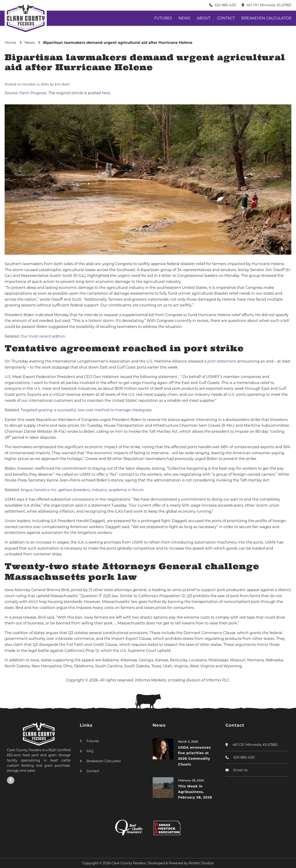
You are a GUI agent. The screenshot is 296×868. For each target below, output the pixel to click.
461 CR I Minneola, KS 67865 (269, 5)
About (204, 18)
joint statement (222, 361)
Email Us (240, 770)
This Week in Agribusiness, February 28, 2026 (195, 792)
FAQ (90, 751)
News (184, 18)
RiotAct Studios (201, 863)
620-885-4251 (226, 5)
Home (10, 43)
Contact (226, 18)
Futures (163, 18)
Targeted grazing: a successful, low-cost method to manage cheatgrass (86, 410)
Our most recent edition (43, 336)
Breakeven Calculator (266, 18)
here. (106, 93)
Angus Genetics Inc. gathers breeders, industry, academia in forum (82, 490)
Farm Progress (33, 93)
